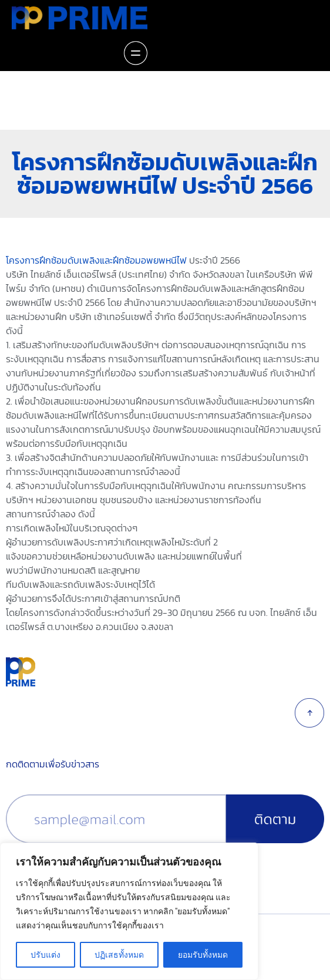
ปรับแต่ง (46, 955)
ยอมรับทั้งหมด (203, 955)
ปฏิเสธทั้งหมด (119, 955)
